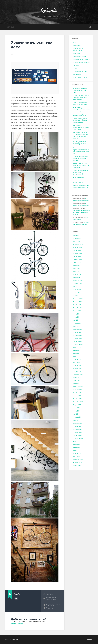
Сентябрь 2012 (78, 375)
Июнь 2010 (77, 448)
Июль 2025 (77, 266)
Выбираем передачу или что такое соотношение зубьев (81, 213)
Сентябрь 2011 (78, 402)
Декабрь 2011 (78, 393)
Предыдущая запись (53, 605)
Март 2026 (77, 241)
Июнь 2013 (77, 354)
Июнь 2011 (77, 411)
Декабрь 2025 (78, 251)
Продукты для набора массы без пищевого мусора (80, 159)
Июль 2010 (77, 445)
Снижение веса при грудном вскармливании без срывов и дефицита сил (81, 151)
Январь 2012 (77, 390)
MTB (75, 42)
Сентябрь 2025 (78, 260)
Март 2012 (77, 384)
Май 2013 (76, 357)
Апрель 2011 (77, 417)
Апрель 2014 (77, 323)
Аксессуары (77, 45)
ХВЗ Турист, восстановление (81, 200)
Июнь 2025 (77, 269)
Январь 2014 (77, 332)
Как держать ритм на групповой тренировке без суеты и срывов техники (81, 135)
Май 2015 (76, 296)
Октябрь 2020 (78, 284)
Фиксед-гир (77, 75)
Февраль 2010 (78, 460)
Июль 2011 (77, 408)
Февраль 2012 (78, 387)
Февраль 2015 (78, 299)
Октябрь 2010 (78, 435)
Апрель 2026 (77, 238)
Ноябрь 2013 (77, 338)
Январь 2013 (77, 366)
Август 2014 (77, 311)
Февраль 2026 (78, 244)
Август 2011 (77, 405)
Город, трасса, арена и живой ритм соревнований (81, 172)
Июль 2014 (77, 314)
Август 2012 (77, 378)
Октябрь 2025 (78, 257)
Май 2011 (76, 414)
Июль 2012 (77, 381)
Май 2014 (76, 320)
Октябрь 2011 (78, 399)
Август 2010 (77, 442)
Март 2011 (77, 420)
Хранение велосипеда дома (32, 45)
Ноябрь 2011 (77, 396)
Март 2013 (77, 363)
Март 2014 (77, 326)
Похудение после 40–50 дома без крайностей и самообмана (81, 97)
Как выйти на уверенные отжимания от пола (81, 115)
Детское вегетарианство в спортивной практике (81, 187)
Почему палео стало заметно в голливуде (80, 103)
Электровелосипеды (80, 78)
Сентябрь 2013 (78, 345)
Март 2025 (77, 278)
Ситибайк (76, 66)
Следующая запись (53, 608)
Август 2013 (77, 348)
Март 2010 (77, 457)
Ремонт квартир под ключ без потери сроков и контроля (81, 166)
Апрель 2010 (77, 454)
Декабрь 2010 (78, 429)
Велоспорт (77, 53)
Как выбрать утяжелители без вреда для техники (81, 128)
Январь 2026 (77, 248)
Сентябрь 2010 (78, 438)
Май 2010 (76, 451)
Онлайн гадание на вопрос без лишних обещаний (80, 143)
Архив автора (16, 599)
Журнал (11, 27)
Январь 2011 (77, 426)
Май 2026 (76, 235)
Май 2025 (76, 272)
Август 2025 (77, 263)
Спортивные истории (80, 72)
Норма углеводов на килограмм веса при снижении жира (80, 121)
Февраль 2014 (78, 329)
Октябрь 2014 (78, 305)
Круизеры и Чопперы (80, 56)
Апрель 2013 (77, 360)
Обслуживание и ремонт (81, 59)
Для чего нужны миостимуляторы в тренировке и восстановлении (79, 180)
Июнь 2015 (77, 293)
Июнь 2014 (77, 317)
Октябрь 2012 (78, 372)
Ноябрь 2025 (77, 254)
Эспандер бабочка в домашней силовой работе (80, 91)
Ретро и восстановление (81, 62)
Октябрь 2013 (78, 341)
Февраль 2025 (78, 281)
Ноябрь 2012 (77, 369)
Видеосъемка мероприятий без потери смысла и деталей (81, 109)
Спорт (75, 69)
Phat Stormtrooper (80, 218)
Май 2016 (76, 287)
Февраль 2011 (78, 423)
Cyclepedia (49, 10)
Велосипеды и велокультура (51, 598)
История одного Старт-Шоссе (81, 223)
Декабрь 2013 (78, 335)
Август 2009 (77, 466)
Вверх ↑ (90, 640)
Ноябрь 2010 (77, 432)
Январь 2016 (77, 290)
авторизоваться (17, 623)
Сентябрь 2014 (78, 308)
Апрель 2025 (77, 275)
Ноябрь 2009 (77, 463)
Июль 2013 (77, 351)
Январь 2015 (77, 302)
